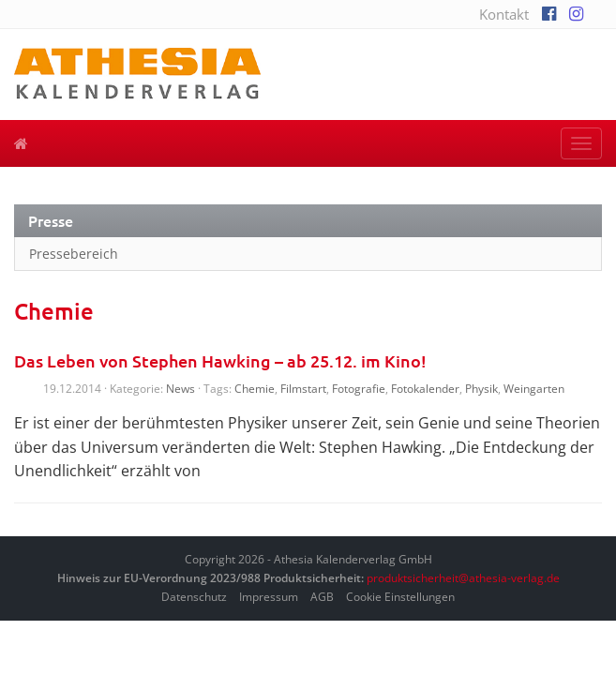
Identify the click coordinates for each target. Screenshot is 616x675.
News (180, 389)
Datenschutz (194, 597)
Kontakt (504, 14)
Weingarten (534, 389)
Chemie (255, 389)
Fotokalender (425, 389)
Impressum (269, 597)
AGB (322, 597)
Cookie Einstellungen (400, 597)
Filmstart (303, 389)
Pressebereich (74, 254)
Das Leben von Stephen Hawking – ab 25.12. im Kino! (220, 360)
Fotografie (359, 389)
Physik (481, 389)
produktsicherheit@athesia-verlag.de (463, 578)
